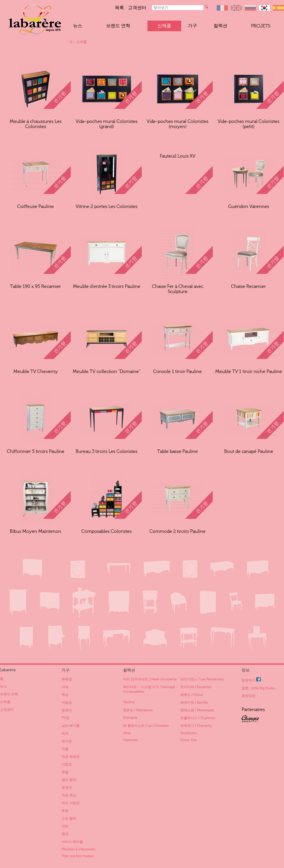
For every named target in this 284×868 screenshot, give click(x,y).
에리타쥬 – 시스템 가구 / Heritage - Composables (150, 689)
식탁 (65, 826)
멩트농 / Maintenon (138, 710)
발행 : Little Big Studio (258, 688)
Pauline (129, 702)
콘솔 (65, 772)
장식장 (67, 741)
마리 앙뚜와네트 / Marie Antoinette (150, 679)
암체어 (67, 710)
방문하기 (251, 680)
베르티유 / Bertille (194, 702)
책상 (65, 695)
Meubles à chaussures (78, 849)
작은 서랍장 (71, 803)
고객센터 (137, 8)
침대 (65, 834)
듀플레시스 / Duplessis (198, 718)
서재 (65, 687)
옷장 (65, 811)
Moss (127, 733)
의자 (65, 733)
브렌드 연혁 (118, 26)
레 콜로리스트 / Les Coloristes (146, 726)
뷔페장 (67, 679)
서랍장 (67, 702)
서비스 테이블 (72, 842)
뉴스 (78, 26)
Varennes (130, 740)
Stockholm (189, 733)
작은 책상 (69, 795)
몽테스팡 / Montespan (197, 710)
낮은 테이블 (71, 726)
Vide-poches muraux (78, 856)
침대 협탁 (69, 780)
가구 (192, 26)
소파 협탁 (69, 818)
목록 (119, 8)
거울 (65, 749)
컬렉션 (220, 26)
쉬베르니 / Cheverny (196, 726)
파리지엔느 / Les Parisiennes (202, 679)
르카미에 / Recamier (196, 687)
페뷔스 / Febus (192, 695)
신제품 (164, 26)
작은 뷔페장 (71, 757)
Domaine (130, 718)
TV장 (65, 718)
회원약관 (249, 696)
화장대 (67, 788)
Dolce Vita (188, 740)
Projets (261, 26)
